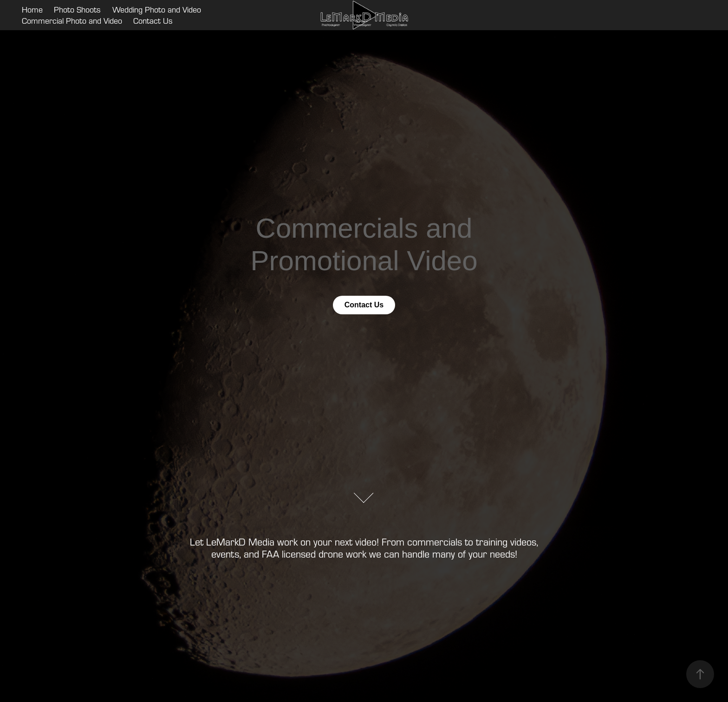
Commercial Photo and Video (72, 21)
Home (32, 10)
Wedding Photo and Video (157, 10)
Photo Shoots (77, 10)
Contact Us (153, 21)
